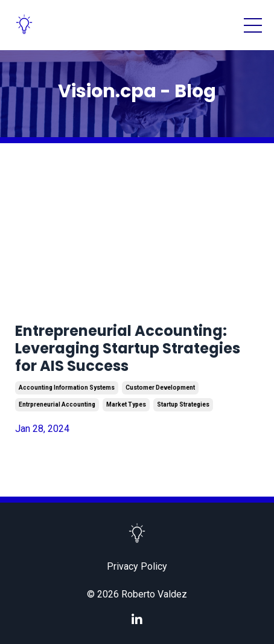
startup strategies (183, 404)
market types (126, 404)
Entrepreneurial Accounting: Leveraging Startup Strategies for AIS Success (128, 349)
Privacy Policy (137, 566)
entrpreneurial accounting (57, 404)
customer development (160, 388)
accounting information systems (67, 388)
